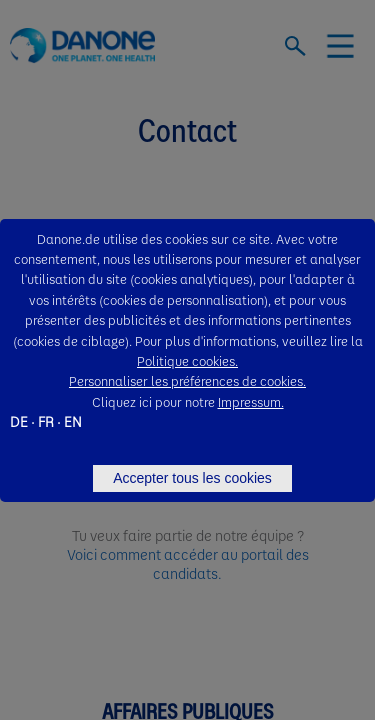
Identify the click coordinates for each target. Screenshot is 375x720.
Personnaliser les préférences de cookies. (187, 380)
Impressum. (251, 401)
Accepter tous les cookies (192, 478)
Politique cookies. (187, 360)
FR (46, 421)
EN (73, 421)
